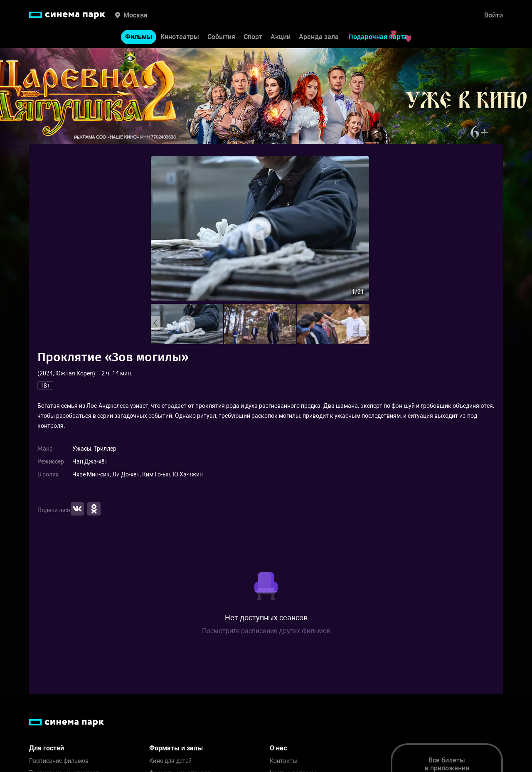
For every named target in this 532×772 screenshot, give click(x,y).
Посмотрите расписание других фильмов (266, 631)
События (221, 37)
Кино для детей (170, 761)
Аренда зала (319, 37)
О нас (278, 748)
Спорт (253, 37)
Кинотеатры (180, 37)
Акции (281, 37)
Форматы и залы (176, 748)
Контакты (284, 761)
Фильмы (139, 37)
